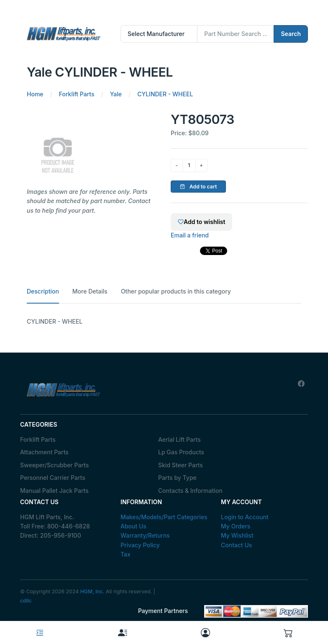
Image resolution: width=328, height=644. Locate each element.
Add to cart (199, 187)
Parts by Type (177, 478)
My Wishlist (237, 535)
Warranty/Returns (145, 535)
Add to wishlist (201, 222)
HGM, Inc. (92, 591)
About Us (133, 526)
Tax (126, 554)
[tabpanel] (164, 322)
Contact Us (236, 545)
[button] (288, 632)
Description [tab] (43, 291)
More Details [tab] (90, 291)
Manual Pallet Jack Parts (54, 491)
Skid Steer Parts (181, 465)
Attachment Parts (44, 452)
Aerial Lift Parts (179, 439)
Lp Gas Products (181, 452)
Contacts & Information (190, 491)
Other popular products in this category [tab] (176, 291)
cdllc (26, 601)
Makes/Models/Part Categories (164, 517)
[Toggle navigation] (40, 633)
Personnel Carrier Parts (53, 478)
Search (291, 34)
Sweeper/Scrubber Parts (54, 465)
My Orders (236, 526)
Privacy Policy (140, 545)
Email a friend (190, 235)
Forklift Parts (38, 439)
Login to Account (245, 517)
